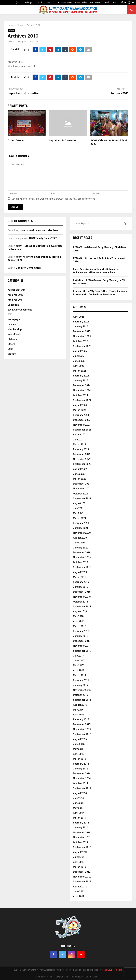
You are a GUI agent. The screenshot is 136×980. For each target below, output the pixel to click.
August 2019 (80, 572)
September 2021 (82, 498)
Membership (15, 329)
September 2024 (82, 400)
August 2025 (80, 351)
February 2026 (81, 322)
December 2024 (82, 385)
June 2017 (79, 661)
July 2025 (78, 356)
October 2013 (80, 842)
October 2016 (80, 695)
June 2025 (79, 361)
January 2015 (81, 769)
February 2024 (81, 415)
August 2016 (80, 705)
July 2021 (78, 508)
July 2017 (78, 656)
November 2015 (82, 729)
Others (11, 30)
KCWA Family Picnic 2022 (43, 238)
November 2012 (82, 877)
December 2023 (82, 420)
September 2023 (82, 430)
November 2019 (82, 557)
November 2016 (82, 690)
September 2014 (82, 788)
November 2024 (82, 390)
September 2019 (82, 567)
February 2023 (81, 449)
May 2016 (78, 710)
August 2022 (80, 469)
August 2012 (80, 887)
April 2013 (79, 862)
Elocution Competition (28, 268)
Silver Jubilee (81, 3)
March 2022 (80, 479)
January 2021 (81, 528)
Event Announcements (20, 310)
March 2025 (80, 371)
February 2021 (81, 523)
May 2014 (78, 808)
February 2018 (81, 631)
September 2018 (82, 607)
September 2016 (82, 700)
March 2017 (80, 675)
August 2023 (80, 435)
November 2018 (82, 597)
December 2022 (82, 454)
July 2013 (78, 857)
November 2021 (82, 489)
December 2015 (82, 724)
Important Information (24, 93)
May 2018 (78, 616)
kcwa (13, 42)
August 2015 (80, 739)
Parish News (96, 3)
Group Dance (16, 140)
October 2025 (80, 341)
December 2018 (82, 592)
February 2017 (81, 680)
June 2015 (79, 744)
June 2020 (79, 543)
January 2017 (81, 685)
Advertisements (16, 290)
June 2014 (79, 803)
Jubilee (12, 324)
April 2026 (79, 317)
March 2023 (80, 444)
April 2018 (79, 621)
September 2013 (82, 847)
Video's (12, 354)
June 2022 (79, 474)
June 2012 (79, 891)
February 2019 (81, 582)
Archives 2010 (15, 295)
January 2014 (81, 828)
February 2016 (81, 719)
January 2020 (81, 548)
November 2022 (82, 459)
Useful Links (110, 3)
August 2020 (80, 538)
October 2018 (80, 602)
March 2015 (80, 759)
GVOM (11, 315)
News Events (15, 334)
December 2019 (82, 553)
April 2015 (79, 754)
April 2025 (79, 366)
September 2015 (82, 734)
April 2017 (79, 670)
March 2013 (80, 867)
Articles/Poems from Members (41, 230)
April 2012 (79, 896)
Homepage (14, 319)
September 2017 (82, 651)
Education (13, 305)
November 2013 (82, 837)
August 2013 (80, 852)
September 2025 (82, 346)
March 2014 (80, 818)
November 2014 (82, 778)
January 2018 (81, 636)
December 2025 (82, 331)
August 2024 (80, 405)
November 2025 (82, 336)
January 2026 (81, 326)
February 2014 (81, 823)
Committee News (64, 3)
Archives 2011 (119, 93)
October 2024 (80, 395)
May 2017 (78, 665)
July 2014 (78, 798)
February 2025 (81, 376)
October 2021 (80, 494)
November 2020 (82, 533)
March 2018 (80, 626)
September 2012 (82, 882)
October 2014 (80, 783)
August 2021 (80, 503)
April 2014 (79, 813)
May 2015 (78, 749)
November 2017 (82, 646)
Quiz (10, 349)
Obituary (12, 339)
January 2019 (81, 587)
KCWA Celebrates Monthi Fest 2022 (109, 142)
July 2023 (78, 440)
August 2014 (80, 793)
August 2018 (80, 611)
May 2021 (78, 513)
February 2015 (81, 764)
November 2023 (82, 425)
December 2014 (82, 773)
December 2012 (82, 872)
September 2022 (82, 464)
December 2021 (82, 484)
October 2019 (80, 562)
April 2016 (79, 715)
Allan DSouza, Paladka (112, 970)
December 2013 (82, 833)
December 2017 (82, 641)
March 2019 (80, 577)
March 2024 (80, 410)
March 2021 (80, 518)
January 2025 (81, 381)
